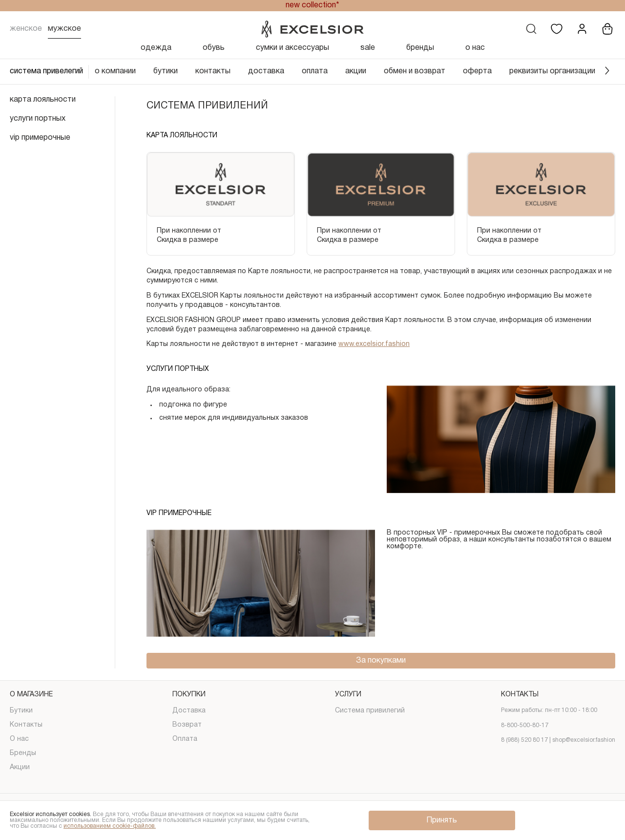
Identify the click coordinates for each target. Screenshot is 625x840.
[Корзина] (607, 29)
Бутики (21, 711)
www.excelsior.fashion (374, 344)
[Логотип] (312, 29)
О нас (19, 739)
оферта (477, 71)
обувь (214, 48)
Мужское (64, 29)
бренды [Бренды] (420, 48)
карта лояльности (43, 100)
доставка (266, 71)
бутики (166, 71)
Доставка (189, 711)
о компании (115, 71)
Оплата (185, 739)
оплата (315, 71)
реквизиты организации (552, 71)
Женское (26, 29)
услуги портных (38, 119)
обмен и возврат (415, 71)
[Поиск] (531, 29)
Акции (20, 767)
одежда (156, 48)
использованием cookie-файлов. (110, 826)
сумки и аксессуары (292, 48)
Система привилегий (370, 711)
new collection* (312, 5)
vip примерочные (40, 138)
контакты (213, 71)
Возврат (187, 725)
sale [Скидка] (368, 48)
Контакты (26, 725)
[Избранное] (557, 29)
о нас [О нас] (475, 48)
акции (356, 71)
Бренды (23, 753)
